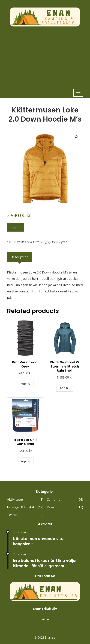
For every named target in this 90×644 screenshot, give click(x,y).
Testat (25, 515)
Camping (65, 500)
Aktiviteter (25, 500)
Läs (45, 619)
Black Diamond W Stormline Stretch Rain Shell (65, 366)
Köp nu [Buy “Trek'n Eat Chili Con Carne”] (25, 461)
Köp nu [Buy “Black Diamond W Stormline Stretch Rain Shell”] (65, 388)
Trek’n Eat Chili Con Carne (25, 442)
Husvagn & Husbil (25, 507)
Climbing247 (59, 242)
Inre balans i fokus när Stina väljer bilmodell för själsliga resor (45, 563)
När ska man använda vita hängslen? (38, 541)
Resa (65, 507)
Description (19, 257)
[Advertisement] (45, 54)
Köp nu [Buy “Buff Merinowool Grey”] (25, 384)
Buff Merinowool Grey (25, 364)
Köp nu (16, 227)
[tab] (19, 257)
